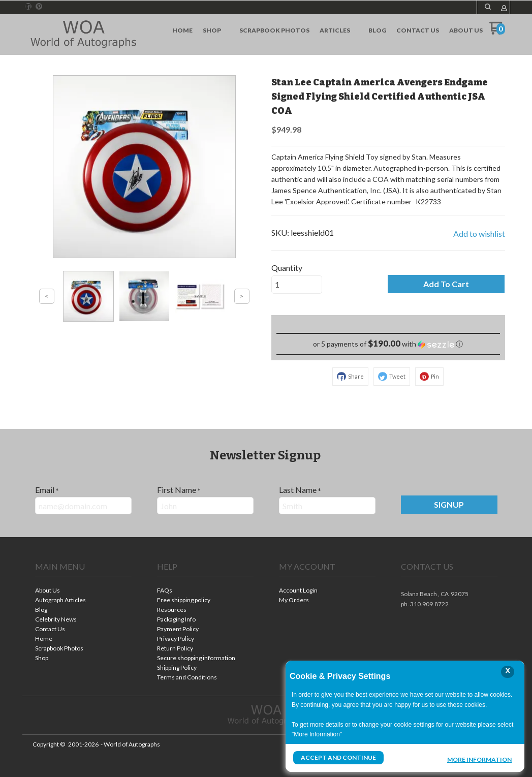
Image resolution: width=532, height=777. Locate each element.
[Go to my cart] (497, 32)
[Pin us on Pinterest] (39, 7)
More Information (479, 759)
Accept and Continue (338, 757)
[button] (488, 7)
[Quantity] (297, 285)
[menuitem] (182, 30)
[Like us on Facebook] (28, 7)
